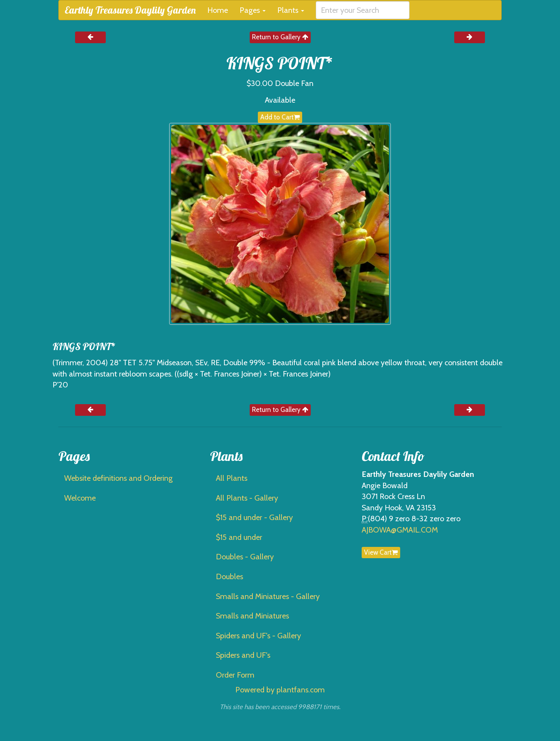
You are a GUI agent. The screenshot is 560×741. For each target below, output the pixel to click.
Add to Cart (280, 117)
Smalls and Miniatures (252, 616)
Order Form (235, 675)
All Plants (232, 478)
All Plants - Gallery (247, 498)
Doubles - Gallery (245, 557)
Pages (253, 10)
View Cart (381, 552)
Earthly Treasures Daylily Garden (130, 10)
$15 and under (239, 537)
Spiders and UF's (243, 655)
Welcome (80, 498)
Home (218, 10)
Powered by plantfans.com (280, 690)
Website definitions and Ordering (118, 478)
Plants (291, 10)
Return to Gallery (280, 37)
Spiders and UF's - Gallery (258, 636)
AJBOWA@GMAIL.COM (400, 530)
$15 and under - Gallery (254, 517)
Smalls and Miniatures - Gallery (268, 596)
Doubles (229, 576)
